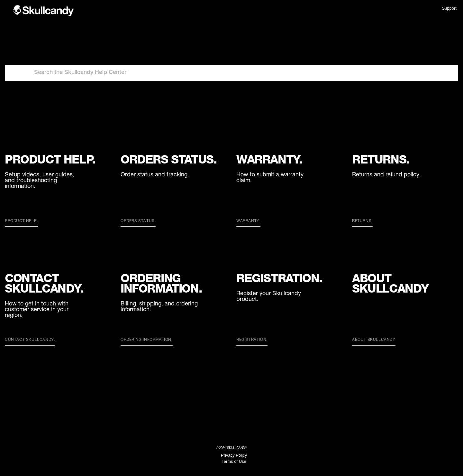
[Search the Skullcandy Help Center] (232, 73)
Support (449, 8)
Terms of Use (234, 461)
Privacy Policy (234, 455)
